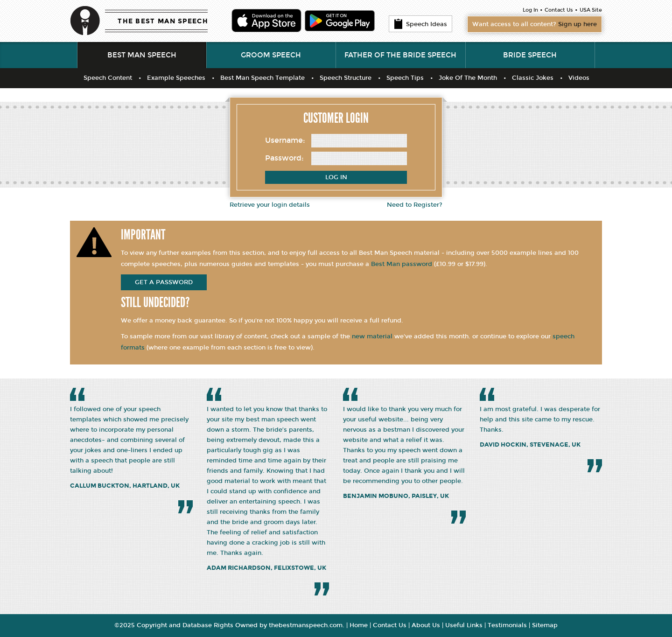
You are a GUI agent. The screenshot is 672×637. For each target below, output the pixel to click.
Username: (285, 140)
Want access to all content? (535, 24)
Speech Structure (346, 78)
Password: (284, 158)
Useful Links (464, 625)
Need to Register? (415, 205)
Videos (579, 78)
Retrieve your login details (270, 205)
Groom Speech (271, 55)
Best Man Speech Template (262, 78)
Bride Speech (530, 55)
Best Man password (402, 264)
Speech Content (108, 78)
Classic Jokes (533, 78)
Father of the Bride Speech (400, 55)
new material (372, 336)
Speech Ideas (420, 24)
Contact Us (559, 10)
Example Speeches (176, 78)
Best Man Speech (142, 55)
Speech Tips (405, 78)
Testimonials (507, 625)
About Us (426, 625)
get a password (164, 282)
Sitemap (545, 625)
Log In (530, 10)
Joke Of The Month (468, 78)
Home (359, 625)
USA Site (591, 10)
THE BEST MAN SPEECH (163, 21)
